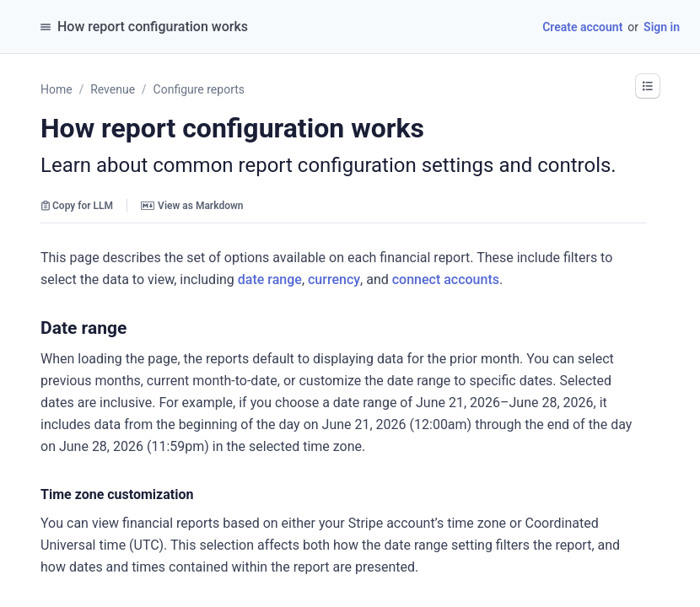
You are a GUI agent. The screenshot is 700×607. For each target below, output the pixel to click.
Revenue (113, 89)
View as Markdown (192, 206)
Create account (582, 27)
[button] (648, 86)
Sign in (662, 27)
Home (57, 89)
